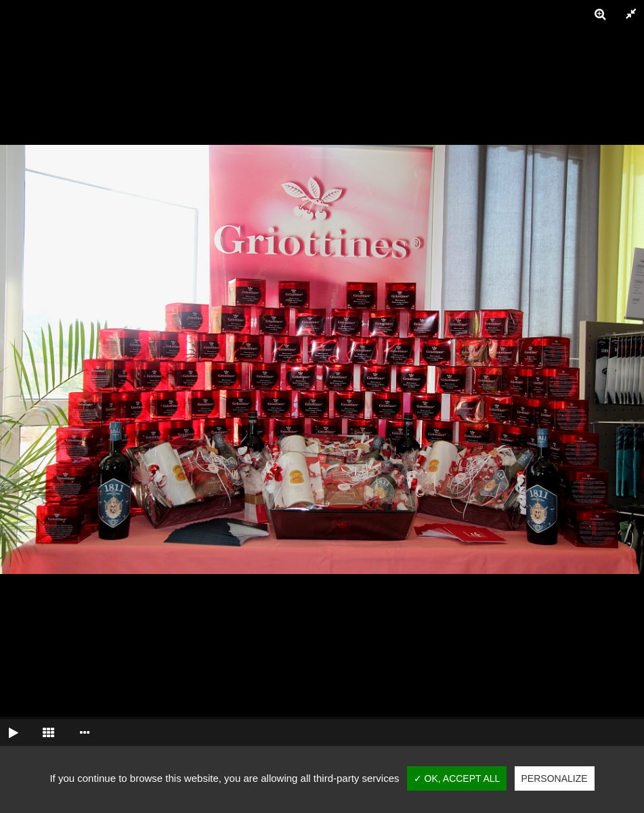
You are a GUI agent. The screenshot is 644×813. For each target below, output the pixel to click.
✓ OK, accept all (457, 778)
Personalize (555, 778)
